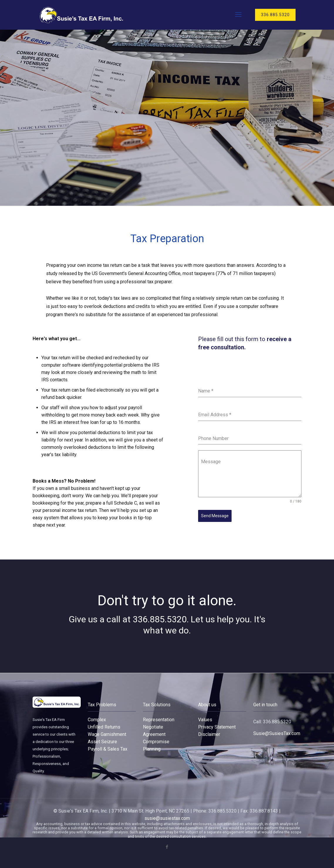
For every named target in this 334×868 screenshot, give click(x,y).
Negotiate (153, 727)
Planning (152, 749)
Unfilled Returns (104, 727)
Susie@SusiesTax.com (277, 733)
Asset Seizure (102, 742)
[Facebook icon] (167, 847)
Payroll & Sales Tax (108, 749)
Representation (159, 720)
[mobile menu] (238, 15)
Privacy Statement (217, 727)
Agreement (154, 734)
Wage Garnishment (107, 734)
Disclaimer (209, 734)
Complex (97, 720)
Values (205, 720)
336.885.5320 (275, 15)
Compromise (156, 742)
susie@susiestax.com (167, 818)
